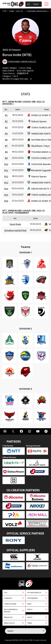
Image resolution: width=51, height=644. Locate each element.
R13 (6, 182)
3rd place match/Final (15, 230)
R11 (6, 170)
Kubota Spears (39, 121)
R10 (6, 164)
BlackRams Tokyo (41, 146)
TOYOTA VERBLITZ (41, 158)
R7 (6, 146)
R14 (6, 189)
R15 (6, 195)
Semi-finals (15, 224)
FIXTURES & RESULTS (34, 592)
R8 (6, 152)
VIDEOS (30, 609)
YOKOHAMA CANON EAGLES (37, 11)
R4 (6, 134)
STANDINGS (8, 598)
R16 (6, 201)
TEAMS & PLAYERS (10, 604)
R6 (6, 140)
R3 (6, 127)
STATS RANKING (33, 598)
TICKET (33, 4)
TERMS (30, 623)
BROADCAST (8, 617)
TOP (4, 11)
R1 (6, 115)
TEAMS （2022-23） (17, 11)
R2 (6, 121)
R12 (6, 176)
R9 (6, 158)
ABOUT (30, 617)
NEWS (29, 604)
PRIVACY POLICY (9, 623)
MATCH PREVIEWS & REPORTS (11, 610)
